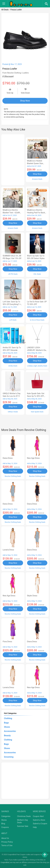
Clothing (8, 718)
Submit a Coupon (40, 824)
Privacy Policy (7, 842)
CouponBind (5, 862)
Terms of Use (7, 845)
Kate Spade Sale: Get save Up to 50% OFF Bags (36, 396)
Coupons (5, 827)
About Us (5, 838)
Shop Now (25, 101)
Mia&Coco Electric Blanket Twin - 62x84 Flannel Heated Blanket (12, 213)
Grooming (9, 757)
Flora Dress (7, 642)
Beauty (7, 736)
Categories (6, 816)
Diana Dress (8, 458)
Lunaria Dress (8, 550)
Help (35, 827)
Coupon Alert (38, 816)
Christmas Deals (24, 816)
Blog (3, 824)
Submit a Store (39, 820)
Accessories (10, 731)
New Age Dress (33, 458)
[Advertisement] (13, 159)
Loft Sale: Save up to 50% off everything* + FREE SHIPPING (12, 304)
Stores (4, 820)
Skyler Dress (32, 596)
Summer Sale (23, 826)
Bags (6, 723)
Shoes (7, 727)
